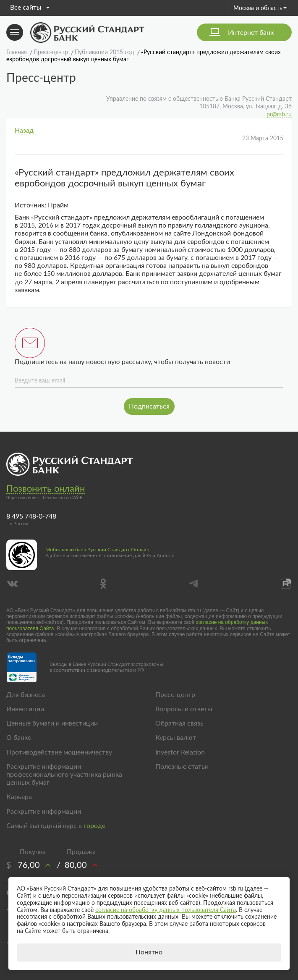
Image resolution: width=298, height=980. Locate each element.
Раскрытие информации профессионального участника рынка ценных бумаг (64, 775)
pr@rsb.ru (279, 115)
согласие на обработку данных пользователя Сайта (166, 910)
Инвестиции (25, 709)
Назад (24, 131)
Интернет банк (251, 33)
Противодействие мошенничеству (59, 752)
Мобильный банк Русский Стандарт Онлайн (97, 550)
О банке (19, 738)
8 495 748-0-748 (31, 516)
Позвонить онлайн (46, 489)
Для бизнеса (26, 695)
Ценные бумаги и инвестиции (52, 723)
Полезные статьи (182, 767)
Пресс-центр (175, 695)
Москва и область (260, 8)
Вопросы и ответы (184, 709)
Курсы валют (176, 738)
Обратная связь (179, 723)
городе (94, 826)
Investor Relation (180, 752)
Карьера (19, 797)
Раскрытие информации (44, 812)
